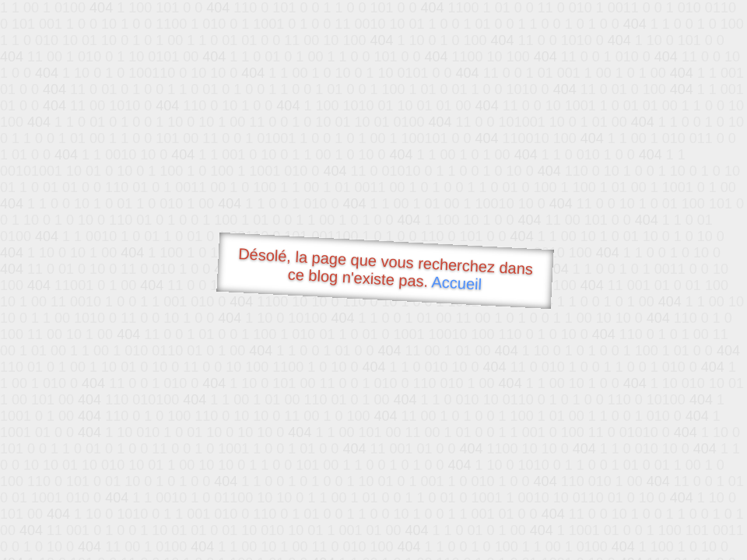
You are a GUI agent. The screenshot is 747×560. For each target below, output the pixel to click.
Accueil (457, 283)
